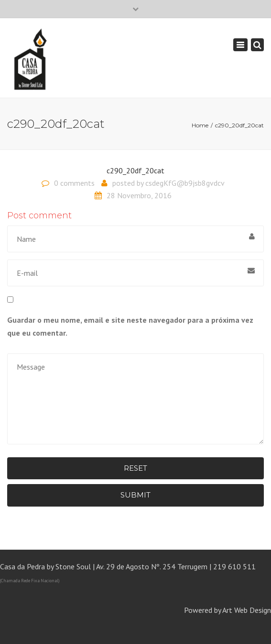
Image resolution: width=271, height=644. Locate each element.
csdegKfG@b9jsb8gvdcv (185, 183)
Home (200, 125)
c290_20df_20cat (135, 170)
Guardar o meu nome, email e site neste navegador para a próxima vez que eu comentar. (130, 326)
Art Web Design (247, 610)
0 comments (74, 183)
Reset (135, 468)
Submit (135, 495)
